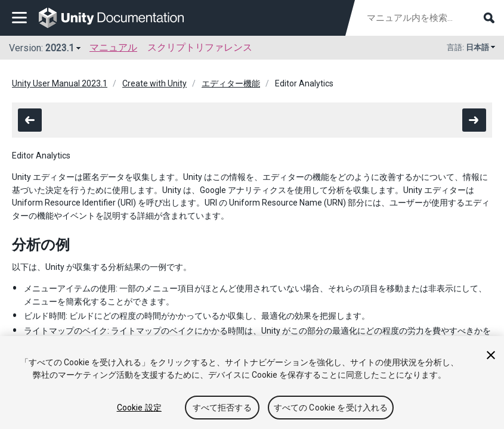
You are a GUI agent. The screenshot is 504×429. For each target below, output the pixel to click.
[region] (252, 383)
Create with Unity (154, 83)
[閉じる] (491, 355)
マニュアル (113, 47)
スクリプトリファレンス (200, 47)
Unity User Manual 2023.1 (60, 83)
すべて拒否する (222, 408)
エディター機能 (231, 83)
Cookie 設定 (139, 408)
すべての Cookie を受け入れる (331, 408)
